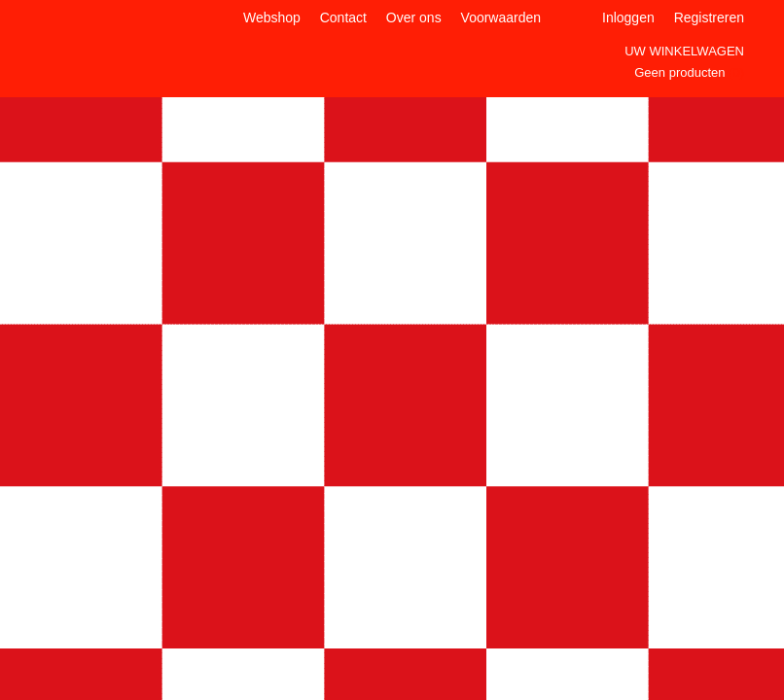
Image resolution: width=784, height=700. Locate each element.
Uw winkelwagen (684, 51)
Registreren (709, 17)
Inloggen (628, 17)
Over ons (414, 17)
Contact (343, 17)
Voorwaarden (501, 17)
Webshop (272, 17)
